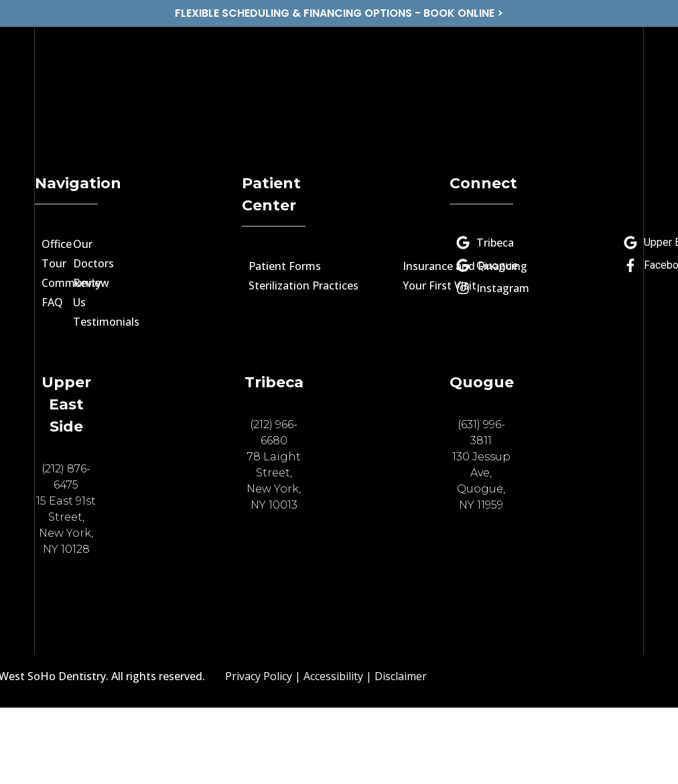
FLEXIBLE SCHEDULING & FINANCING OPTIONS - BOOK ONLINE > (339, 13)
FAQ (52, 302)
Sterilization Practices (303, 285)
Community (71, 283)
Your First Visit (439, 285)
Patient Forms (285, 266)
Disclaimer (401, 676)
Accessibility (333, 676)
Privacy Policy (259, 676)
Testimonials (106, 322)
